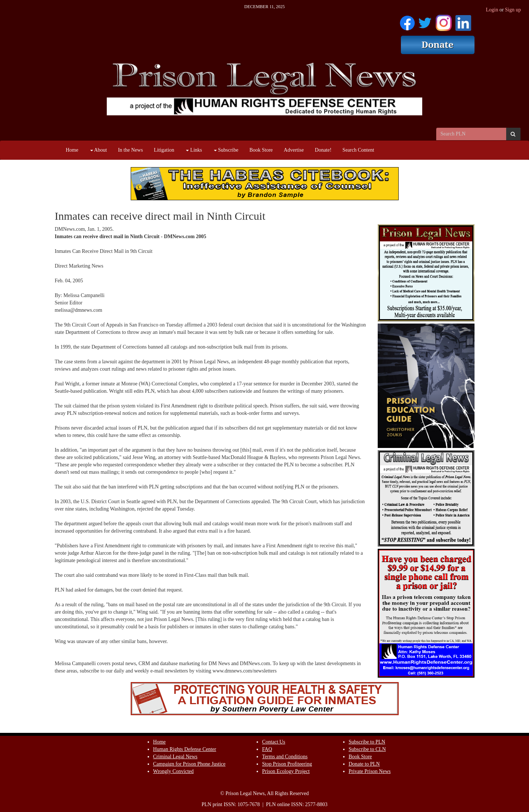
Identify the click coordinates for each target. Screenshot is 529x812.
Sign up (513, 10)
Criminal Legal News (175, 757)
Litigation (164, 150)
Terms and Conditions (285, 757)
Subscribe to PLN (367, 742)
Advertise (294, 150)
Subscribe (226, 150)
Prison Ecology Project (286, 771)
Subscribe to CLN (367, 749)
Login (492, 10)
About (99, 150)
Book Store (261, 150)
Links (194, 150)
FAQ (267, 749)
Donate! (323, 150)
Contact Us (274, 742)
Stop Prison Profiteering (287, 764)
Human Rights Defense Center (185, 749)
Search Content (358, 150)
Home (72, 150)
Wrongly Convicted (173, 771)
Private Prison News (370, 771)
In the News (130, 150)
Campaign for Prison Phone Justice (189, 764)
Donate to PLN (364, 764)
